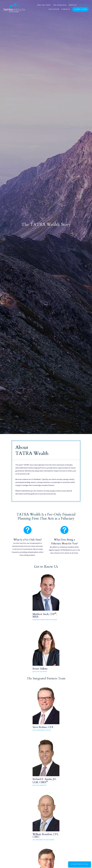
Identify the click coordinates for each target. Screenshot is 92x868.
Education (54, 9)
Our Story (84, 5)
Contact (66, 9)
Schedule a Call (80, 864)
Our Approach (60, 5)
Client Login (80, 9)
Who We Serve (44, 5)
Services (73, 5)
